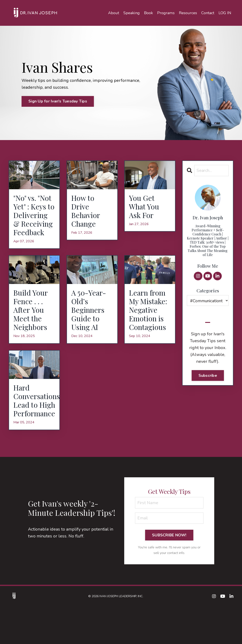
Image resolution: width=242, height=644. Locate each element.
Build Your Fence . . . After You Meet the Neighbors (32, 333)
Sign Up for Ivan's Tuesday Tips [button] (58, 101)
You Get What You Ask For (145, 208)
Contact (208, 13)
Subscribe (208, 375)
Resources (188, 13)
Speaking (132, 13)
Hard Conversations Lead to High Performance (34, 432)
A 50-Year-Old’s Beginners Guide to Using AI (90, 333)
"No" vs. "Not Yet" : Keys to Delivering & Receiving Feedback (34, 226)
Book (149, 13)
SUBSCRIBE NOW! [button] (169, 573)
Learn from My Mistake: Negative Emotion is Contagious (150, 333)
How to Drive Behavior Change (87, 212)
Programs (166, 13)
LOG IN (225, 13)
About (114, 13)
